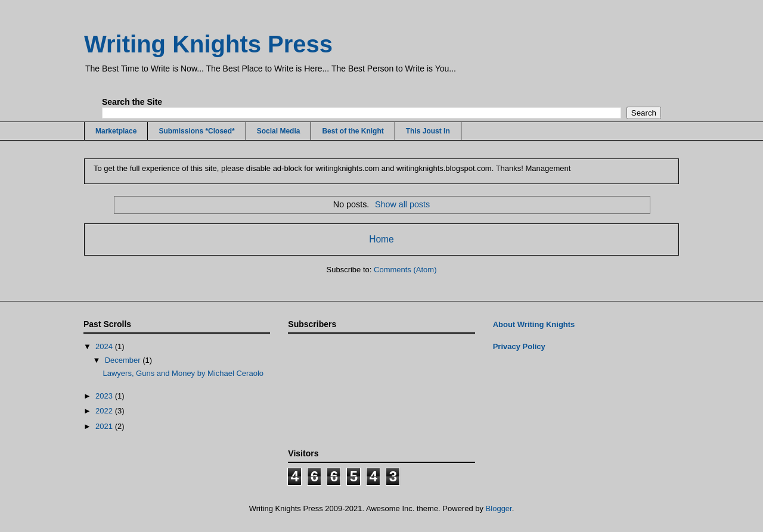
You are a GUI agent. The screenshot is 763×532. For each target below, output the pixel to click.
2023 (105, 396)
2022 (105, 411)
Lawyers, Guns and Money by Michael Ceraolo (183, 373)
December (124, 360)
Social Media (279, 131)
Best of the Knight (353, 131)
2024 (105, 346)
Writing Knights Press (208, 44)
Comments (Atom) (405, 270)
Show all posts (402, 204)
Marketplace (116, 131)
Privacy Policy (519, 346)
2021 (105, 426)
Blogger (499, 508)
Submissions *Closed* (196, 131)
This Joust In (428, 131)
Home (381, 239)
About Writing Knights (534, 324)
